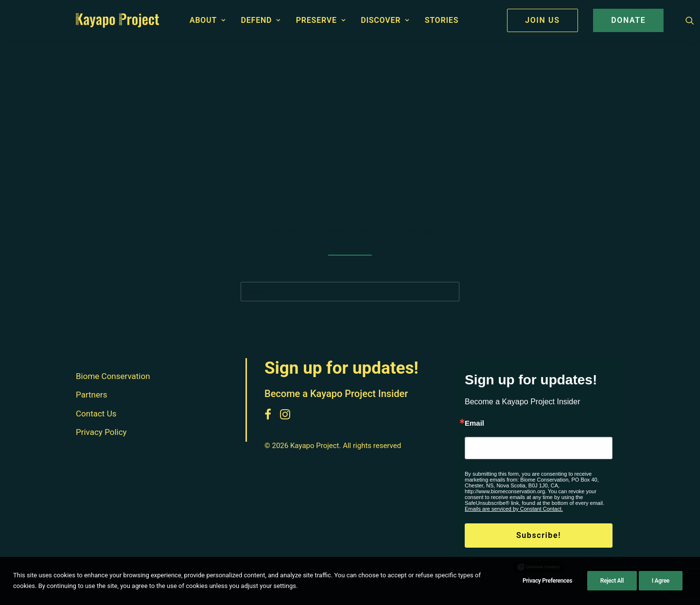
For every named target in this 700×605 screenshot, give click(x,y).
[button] (690, 20)
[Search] (350, 292)
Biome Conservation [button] (113, 376)
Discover (385, 20)
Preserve (321, 20)
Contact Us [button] (96, 414)
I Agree (661, 585)
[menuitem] (208, 20)
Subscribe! (539, 535)
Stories (442, 20)
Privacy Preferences (547, 585)
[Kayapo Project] (117, 20)
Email (474, 423)
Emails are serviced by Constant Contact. (514, 509)
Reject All (612, 585)
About (208, 20)
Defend (261, 20)
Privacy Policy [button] (101, 432)
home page (414, 231)
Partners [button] (92, 395)
